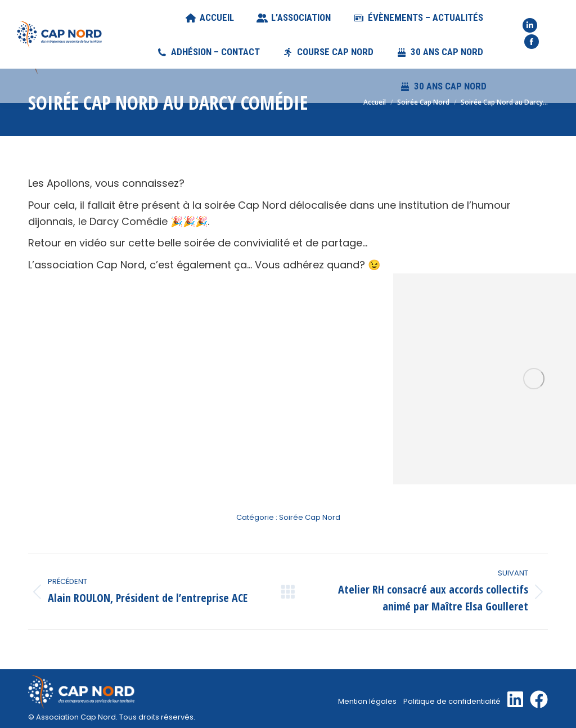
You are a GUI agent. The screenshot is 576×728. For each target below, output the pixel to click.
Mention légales (367, 701)
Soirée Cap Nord (310, 517)
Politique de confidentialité (452, 701)
